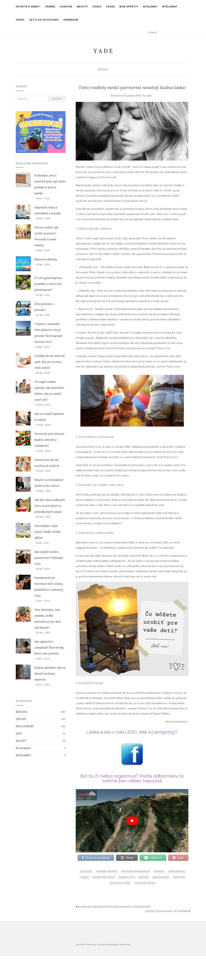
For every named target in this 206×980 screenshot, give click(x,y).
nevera (144, 877)
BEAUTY (21, 741)
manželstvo (127, 877)
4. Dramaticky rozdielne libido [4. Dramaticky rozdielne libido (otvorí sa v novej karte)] (95, 533)
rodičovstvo (161, 877)
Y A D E (103, 51)
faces (111, 7)
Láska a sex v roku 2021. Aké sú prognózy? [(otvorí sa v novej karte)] (132, 732)
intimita (159, 872)
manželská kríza (104, 877)
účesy (97, 7)
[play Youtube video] (132, 821)
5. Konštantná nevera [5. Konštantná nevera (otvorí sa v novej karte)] (89, 683)
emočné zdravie (107, 872)
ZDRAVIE (21, 712)
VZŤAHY (103, 69)
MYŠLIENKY (170, 7)
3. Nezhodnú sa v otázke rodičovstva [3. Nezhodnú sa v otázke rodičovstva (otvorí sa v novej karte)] (99, 485)
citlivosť (86, 872)
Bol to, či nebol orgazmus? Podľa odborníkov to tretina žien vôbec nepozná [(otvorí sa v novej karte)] (132, 778)
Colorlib (101, 944)
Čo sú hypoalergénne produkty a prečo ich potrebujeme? (48, 284)
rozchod (179, 877)
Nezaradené (23, 748)
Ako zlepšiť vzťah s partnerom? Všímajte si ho (49, 558)
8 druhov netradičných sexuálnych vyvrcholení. (113, 907)
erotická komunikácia (136, 872)
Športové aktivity (46, 259)
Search (57, 99)
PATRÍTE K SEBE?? (28, 7)
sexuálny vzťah (145, 883)
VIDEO (20, 20)
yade (149, 96)
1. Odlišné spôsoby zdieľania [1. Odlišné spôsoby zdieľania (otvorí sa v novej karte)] (94, 229)
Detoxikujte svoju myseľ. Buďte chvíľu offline (47, 532)
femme (50, 7)
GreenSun (71, 20)
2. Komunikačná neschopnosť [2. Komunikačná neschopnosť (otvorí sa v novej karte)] (95, 437)
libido (85, 877)
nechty (82, 7)
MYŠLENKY (150, 7)
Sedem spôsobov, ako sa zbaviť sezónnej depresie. (50, 673)
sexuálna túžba (120, 883)
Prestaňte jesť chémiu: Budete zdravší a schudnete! (49, 440)
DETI (19, 734)
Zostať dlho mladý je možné (168, 911)
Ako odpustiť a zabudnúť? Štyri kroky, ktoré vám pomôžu (49, 647)
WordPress (125, 944)
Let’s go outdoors (44, 20)
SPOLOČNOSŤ (25, 726)
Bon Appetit (129, 7)
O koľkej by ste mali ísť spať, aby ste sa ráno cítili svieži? (49, 362)
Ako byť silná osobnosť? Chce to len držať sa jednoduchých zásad (50, 506)
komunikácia (177, 872)
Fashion (66, 7)
